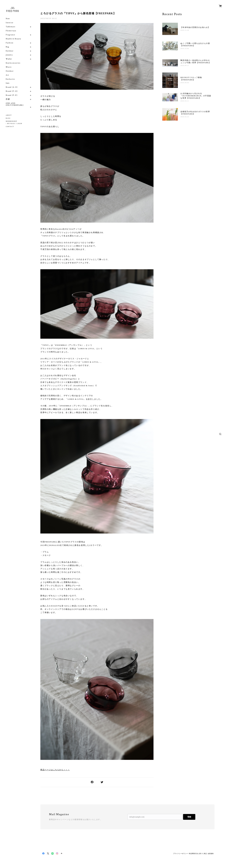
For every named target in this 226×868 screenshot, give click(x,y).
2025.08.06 (185, 83)
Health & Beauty (13, 39)
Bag (7, 47)
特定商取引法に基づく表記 (198, 854)
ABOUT (9, 115)
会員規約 (211, 854)
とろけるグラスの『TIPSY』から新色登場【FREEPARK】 (78, 13)
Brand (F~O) (12, 91)
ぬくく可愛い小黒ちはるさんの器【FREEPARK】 (195, 44)
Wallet (9, 59)
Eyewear (10, 51)
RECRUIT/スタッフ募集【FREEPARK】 (191, 79)
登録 (189, 817)
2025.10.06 (185, 49)
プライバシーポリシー (181, 854)
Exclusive (10, 79)
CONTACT (10, 127)
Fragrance (10, 35)
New (8, 19)
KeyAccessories (13, 63)
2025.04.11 (185, 101)
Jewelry (9, 55)
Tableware (10, 27)
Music (9, 67)
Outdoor (10, 71)
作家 (8, 99)
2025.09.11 (185, 66)
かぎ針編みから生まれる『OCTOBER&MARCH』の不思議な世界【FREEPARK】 (196, 96)
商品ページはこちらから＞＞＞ (55, 770)
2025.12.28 (185, 30)
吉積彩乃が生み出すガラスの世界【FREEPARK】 (195, 113)
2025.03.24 (185, 117)
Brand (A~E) (12, 87)
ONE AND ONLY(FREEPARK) (15, 104)
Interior (10, 23)
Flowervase (11, 31)
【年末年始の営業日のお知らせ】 (195, 27)
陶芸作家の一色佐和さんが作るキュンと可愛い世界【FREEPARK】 (196, 61)
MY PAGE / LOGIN (15, 124)
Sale (8, 83)
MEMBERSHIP (11, 121)
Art (7, 75)
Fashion (10, 43)
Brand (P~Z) (12, 95)
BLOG (8, 118)
